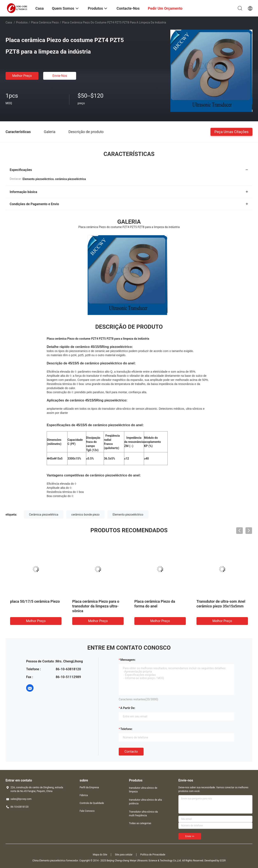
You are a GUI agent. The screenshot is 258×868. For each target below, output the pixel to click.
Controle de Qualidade (92, 803)
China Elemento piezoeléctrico (49, 861)
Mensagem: (128, 660)
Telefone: (126, 729)
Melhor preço (22, 76)
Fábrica (84, 795)
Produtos (22, 22)
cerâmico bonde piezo (85, 515)
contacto (131, 752)
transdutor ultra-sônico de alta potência (145, 802)
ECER (223, 861)
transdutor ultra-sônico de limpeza (143, 790)
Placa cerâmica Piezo (45, 22)
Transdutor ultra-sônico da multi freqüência (143, 814)
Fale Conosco (87, 811)
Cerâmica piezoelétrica (44, 515)
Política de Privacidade (153, 855)
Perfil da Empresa (89, 787)
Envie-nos (60, 76)
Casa (9, 22)
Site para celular (124, 855)
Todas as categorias (140, 823)
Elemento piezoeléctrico (128, 515)
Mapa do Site (100, 855)
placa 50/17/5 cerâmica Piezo (35, 601)
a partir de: (128, 708)
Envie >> (190, 836)
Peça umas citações (231, 132)
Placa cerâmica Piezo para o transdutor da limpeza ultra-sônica (96, 606)
